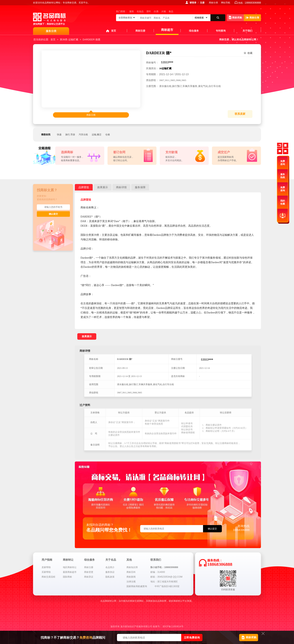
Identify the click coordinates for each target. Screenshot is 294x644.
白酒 (156, 11)
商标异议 (89, 577)
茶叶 (149, 11)
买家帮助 (46, 572)
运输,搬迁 (97, 135)
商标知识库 (132, 567)
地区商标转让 (70, 567)
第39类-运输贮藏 (69, 39)
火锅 (164, 11)
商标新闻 (131, 577)
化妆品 (140, 11)
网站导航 (226, 3)
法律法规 (131, 582)
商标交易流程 (48, 577)
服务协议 (110, 572)
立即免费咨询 (192, 638)
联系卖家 (240, 114)
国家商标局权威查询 (137, 586)
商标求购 (235, 17)
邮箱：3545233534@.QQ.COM (166, 577)
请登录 (193, 3)
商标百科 (131, 572)
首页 (114, 31)
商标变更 (89, 572)
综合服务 (194, 31)
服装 (132, 11)
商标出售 (252, 18)
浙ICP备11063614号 (173, 626)
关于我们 (247, 31)
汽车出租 (83, 135)
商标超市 (167, 30)
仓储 (107, 135)
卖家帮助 (46, 567)
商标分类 (213, 3)
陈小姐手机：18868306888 (164, 567)
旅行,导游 (70, 135)
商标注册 (140, 31)
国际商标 (67, 577)
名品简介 (110, 567)
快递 (59, 135)
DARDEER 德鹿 (91, 39)
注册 (202, 3)
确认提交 (53, 214)
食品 (171, 11)
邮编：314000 (158, 572)
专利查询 (221, 31)
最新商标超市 (70, 572)
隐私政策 (110, 577)
